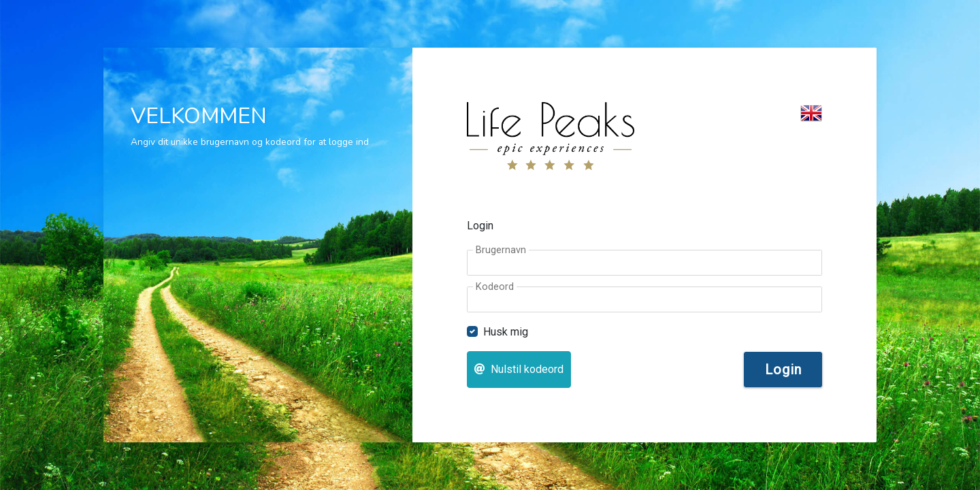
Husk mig (506, 332)
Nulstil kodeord (519, 369)
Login (783, 370)
